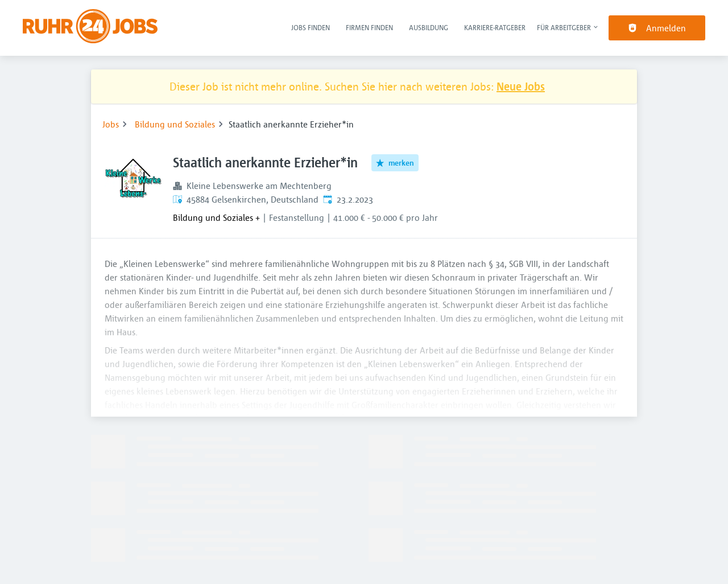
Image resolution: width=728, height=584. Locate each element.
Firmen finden (369, 27)
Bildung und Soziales (175, 124)
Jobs (111, 124)
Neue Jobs (521, 86)
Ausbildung (429, 27)
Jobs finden (311, 27)
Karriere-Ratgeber (495, 27)
